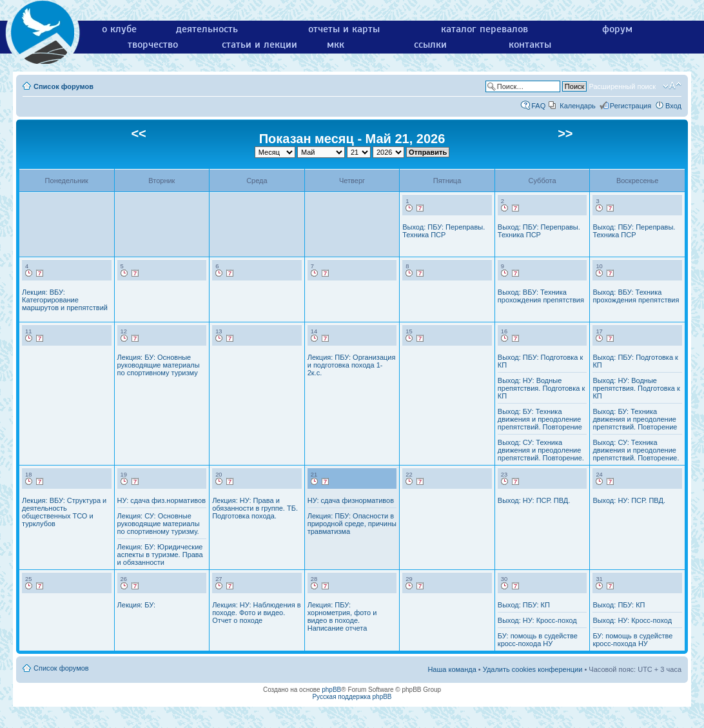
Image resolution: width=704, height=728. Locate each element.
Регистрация (631, 106)
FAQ (538, 106)
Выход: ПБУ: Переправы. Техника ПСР (444, 231)
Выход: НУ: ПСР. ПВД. (534, 500)
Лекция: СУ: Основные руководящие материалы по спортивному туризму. (159, 524)
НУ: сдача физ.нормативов (161, 500)
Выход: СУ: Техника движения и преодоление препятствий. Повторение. (541, 450)
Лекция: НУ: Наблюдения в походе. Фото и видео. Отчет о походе (256, 613)
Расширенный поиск (622, 86)
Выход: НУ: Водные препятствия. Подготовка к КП (541, 388)
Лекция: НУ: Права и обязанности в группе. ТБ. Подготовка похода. (255, 508)
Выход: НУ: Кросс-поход (537, 620)
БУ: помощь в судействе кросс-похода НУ (538, 640)
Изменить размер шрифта (672, 86)
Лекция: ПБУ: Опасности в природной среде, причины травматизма (352, 524)
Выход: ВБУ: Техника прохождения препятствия (541, 296)
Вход (673, 106)
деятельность (207, 29)
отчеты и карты (344, 29)
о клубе (119, 29)
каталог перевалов (484, 29)
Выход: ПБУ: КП (524, 605)
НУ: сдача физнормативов (351, 500)
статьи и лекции (259, 44)
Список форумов (64, 86)
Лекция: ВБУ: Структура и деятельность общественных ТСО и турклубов (64, 512)
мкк (336, 44)
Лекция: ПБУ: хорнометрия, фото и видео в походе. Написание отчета (342, 616)
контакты (530, 44)
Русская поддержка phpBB (352, 697)
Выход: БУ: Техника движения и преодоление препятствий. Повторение (540, 419)
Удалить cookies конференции (533, 669)
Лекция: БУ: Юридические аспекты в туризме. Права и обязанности (160, 555)
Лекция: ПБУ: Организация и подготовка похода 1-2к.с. (352, 365)
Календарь (578, 106)
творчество (153, 44)
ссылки (430, 44)
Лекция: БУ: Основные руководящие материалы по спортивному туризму (159, 365)
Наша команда (452, 669)
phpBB (331, 690)
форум (617, 29)
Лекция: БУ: (136, 605)
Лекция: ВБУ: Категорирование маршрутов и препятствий (65, 300)
